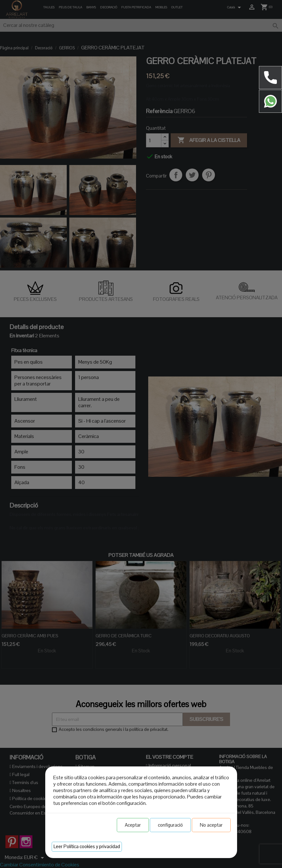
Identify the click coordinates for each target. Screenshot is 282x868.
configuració (170, 825)
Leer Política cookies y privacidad (87, 846)
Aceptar (133, 825)
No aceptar (211, 825)
